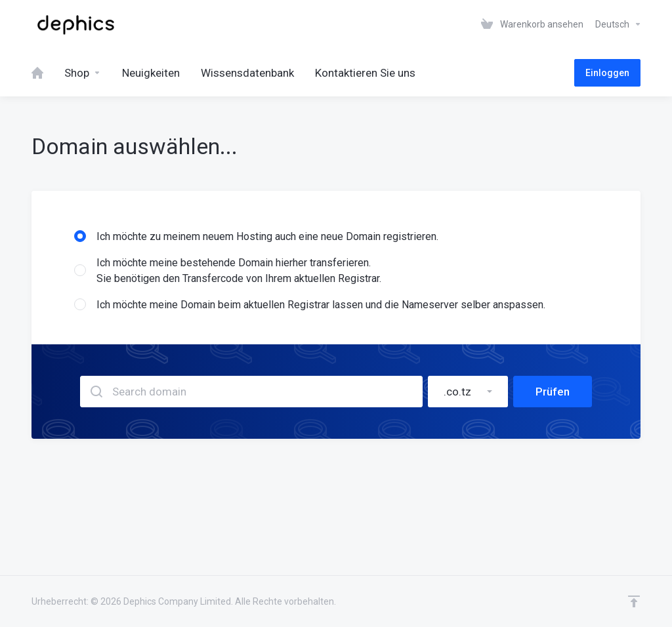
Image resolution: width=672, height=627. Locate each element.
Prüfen (553, 392)
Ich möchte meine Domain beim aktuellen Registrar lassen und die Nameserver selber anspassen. (310, 305)
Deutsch (619, 24)
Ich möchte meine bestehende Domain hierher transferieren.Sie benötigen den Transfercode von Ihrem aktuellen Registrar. (228, 271)
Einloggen (607, 73)
